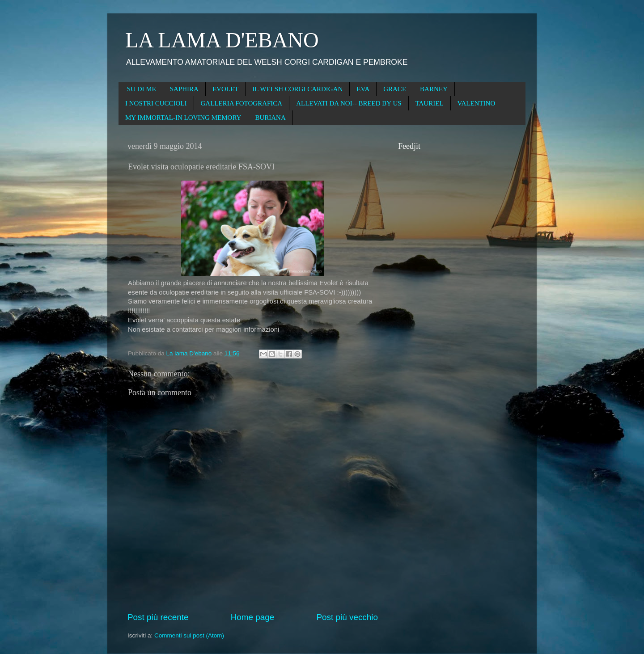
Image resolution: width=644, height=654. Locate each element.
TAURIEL (430, 103)
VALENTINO (477, 103)
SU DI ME (142, 89)
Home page (253, 617)
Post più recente (158, 617)
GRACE (395, 89)
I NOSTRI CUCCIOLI (156, 103)
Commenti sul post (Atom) (189, 635)
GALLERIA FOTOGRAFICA (242, 103)
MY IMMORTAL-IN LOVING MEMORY (183, 118)
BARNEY (434, 89)
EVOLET (225, 89)
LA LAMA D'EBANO (222, 40)
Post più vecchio (347, 617)
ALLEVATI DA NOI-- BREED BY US (349, 103)
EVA (363, 89)
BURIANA (270, 118)
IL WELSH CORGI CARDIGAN (297, 89)
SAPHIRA (184, 89)
